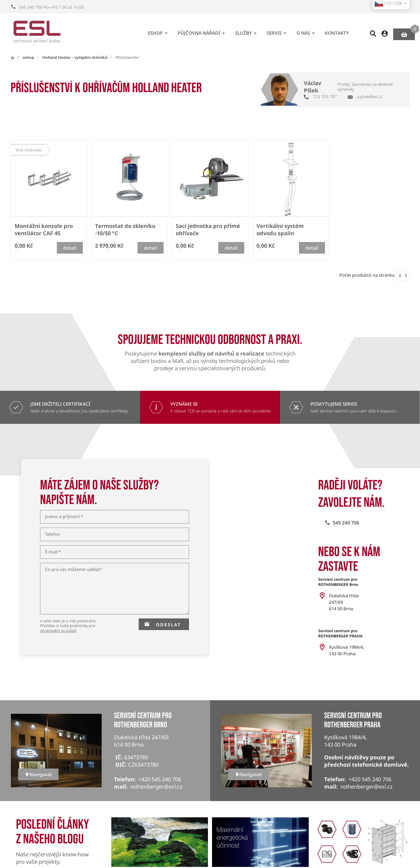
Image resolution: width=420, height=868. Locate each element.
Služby (247, 31)
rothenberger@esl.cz (156, 787)
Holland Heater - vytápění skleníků (75, 57)
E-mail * (53, 552)
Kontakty (337, 31)
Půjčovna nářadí (202, 31)
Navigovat (38, 774)
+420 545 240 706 (160, 779)
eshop (159, 31)
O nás (307, 31)
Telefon (53, 534)
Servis (278, 31)
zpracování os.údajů (58, 630)
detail (70, 248)
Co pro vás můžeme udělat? (73, 569)
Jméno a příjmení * (64, 517)
